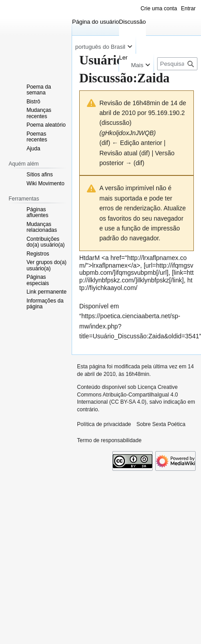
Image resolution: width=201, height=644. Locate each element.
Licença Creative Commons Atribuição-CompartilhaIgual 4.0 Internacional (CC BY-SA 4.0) (127, 395)
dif (105, 143)
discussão (115, 123)
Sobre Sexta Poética (161, 424)
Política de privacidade (104, 424)
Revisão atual (118, 153)
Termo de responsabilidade (109, 440)
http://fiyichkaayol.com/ (136, 284)
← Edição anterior (137, 143)
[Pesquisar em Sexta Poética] (177, 64)
